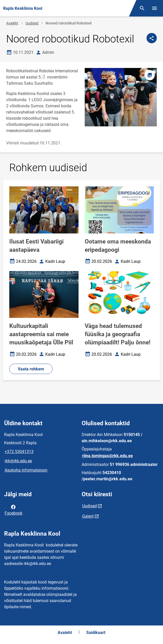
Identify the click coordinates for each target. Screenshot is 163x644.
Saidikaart (96, 633)
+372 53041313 (19, 452)
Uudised (32, 23)
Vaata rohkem (31, 369)
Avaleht (12, 23)
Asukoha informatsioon (26, 470)
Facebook (14, 510)
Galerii (88, 516)
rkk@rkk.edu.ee (18, 461)
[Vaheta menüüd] (155, 8)
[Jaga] (152, 38)
